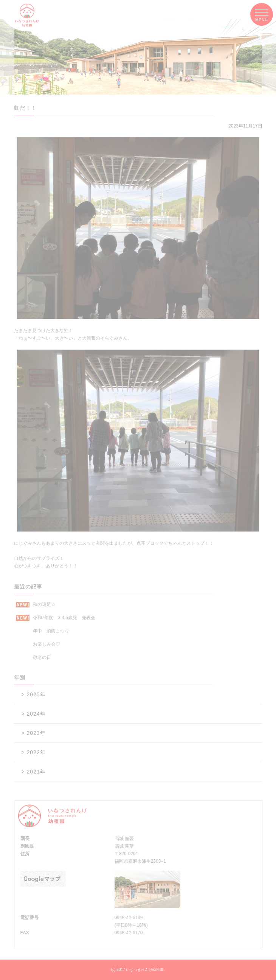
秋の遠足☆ (36, 605)
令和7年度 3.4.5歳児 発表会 (56, 618)
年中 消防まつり (51, 631)
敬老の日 (42, 657)
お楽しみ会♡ (47, 644)
